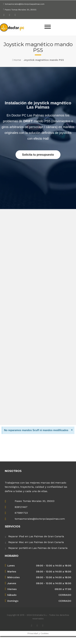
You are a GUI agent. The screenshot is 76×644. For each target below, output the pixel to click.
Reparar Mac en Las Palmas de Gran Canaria (36, 542)
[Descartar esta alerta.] (72, 430)
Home (17, 60)
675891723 (21, 513)
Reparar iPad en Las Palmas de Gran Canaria (36, 536)
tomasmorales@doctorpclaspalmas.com (25, 4)
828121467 (21, 507)
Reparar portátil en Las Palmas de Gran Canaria (38, 548)
